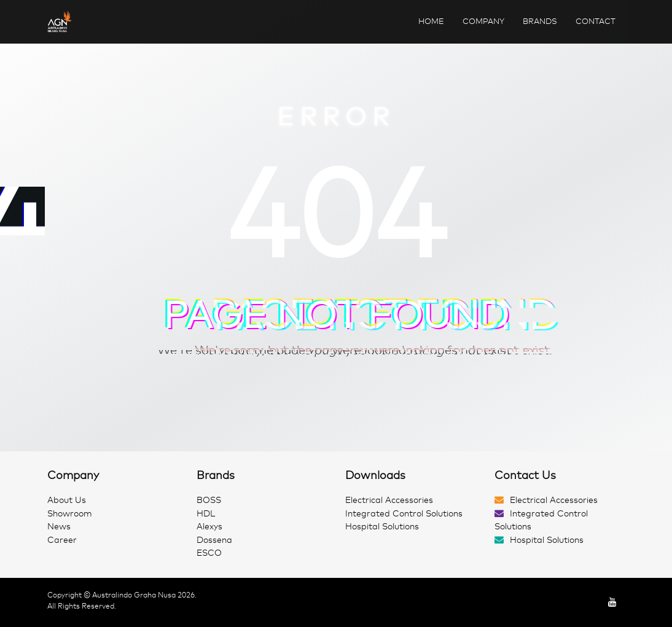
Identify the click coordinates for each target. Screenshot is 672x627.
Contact (596, 21)
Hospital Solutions (382, 527)
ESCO (209, 553)
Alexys (209, 527)
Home (431, 21)
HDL (206, 514)
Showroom (70, 514)
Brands (540, 21)
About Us (67, 500)
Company (483, 21)
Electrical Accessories (389, 500)
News (59, 527)
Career (62, 540)
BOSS (209, 500)
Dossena (214, 540)
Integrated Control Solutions (404, 514)
